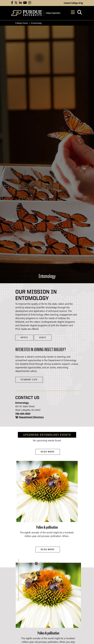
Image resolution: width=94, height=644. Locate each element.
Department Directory (31, 417)
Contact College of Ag (73, 3)
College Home (22, 23)
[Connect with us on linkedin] (20, 3)
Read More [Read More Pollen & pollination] (48, 549)
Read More (48, 452)
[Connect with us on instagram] (30, 3)
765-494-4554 (23, 414)
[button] (36, 564)
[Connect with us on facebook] (12, 3)
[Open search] (80, 13)
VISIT (43, 337)
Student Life (29, 380)
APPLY (24, 337)
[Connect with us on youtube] (25, 3)
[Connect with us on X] (16, 3)
